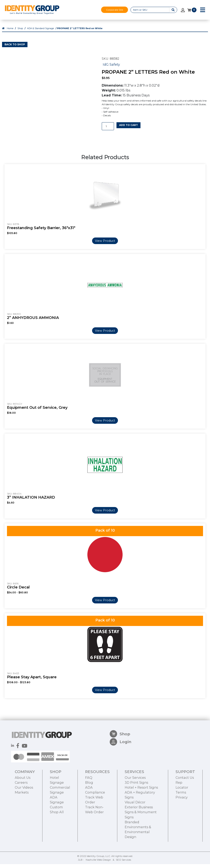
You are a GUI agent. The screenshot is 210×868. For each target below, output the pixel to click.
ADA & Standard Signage (41, 32)
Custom (56, 831)
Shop (20, 32)
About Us (23, 801)
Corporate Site (115, 10)
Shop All (57, 836)
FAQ (89, 801)
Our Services (135, 801)
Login (120, 767)
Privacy (182, 821)
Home (10, 32)
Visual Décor (135, 826)
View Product (105, 245)
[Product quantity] (108, 130)
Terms (181, 816)
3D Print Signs (136, 806)
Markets (22, 816)
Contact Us (185, 801)
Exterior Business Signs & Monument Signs (141, 836)
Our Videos (24, 811)
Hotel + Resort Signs (141, 811)
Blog (89, 806)
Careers (21, 806)
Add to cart (128, 129)
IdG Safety (111, 68)
